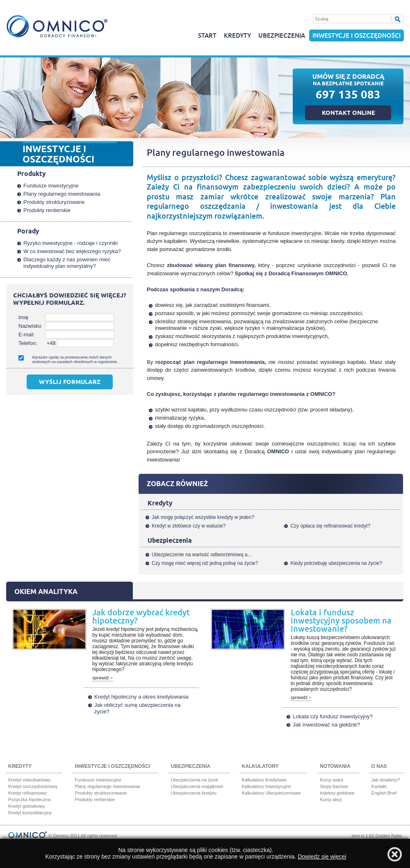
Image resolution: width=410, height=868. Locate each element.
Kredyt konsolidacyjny (30, 813)
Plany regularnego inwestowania (62, 194)
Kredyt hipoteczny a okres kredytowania (141, 697)
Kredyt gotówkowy (26, 806)
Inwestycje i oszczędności (356, 36)
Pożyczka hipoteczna (29, 799)
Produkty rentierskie (47, 210)
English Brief (384, 793)
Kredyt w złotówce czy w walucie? (189, 526)
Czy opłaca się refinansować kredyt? (330, 526)
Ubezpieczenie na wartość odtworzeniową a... (202, 555)
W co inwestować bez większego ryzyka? (72, 251)
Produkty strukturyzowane (54, 202)
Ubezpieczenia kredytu (194, 793)
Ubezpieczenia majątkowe (197, 786)
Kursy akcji (331, 799)
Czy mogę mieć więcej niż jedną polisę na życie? (205, 563)
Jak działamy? (386, 780)
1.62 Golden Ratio (384, 836)
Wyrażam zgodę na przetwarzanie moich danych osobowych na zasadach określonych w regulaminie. (75, 360)
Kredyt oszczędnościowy (33, 786)
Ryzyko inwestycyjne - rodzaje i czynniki (71, 243)
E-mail (26, 335)
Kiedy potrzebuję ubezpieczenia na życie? (336, 563)
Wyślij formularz (70, 383)
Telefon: (28, 343)
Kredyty (237, 36)
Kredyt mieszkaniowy (29, 780)
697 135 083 (348, 96)
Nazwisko (30, 326)
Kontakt (379, 786)
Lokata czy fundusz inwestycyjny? (333, 716)
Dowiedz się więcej (322, 857)
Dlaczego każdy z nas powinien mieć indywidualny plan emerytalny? (67, 263)
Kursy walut (331, 780)
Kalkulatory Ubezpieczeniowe (271, 793)
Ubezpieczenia (282, 36)
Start (207, 36)
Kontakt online (348, 114)
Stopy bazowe (334, 786)
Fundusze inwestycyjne (51, 186)
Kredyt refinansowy (27, 793)
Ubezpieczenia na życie (195, 780)
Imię (24, 317)
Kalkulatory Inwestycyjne (266, 786)
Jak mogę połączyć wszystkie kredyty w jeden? (203, 517)
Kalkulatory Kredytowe (264, 780)
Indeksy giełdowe (337, 793)
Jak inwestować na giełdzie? (326, 725)
